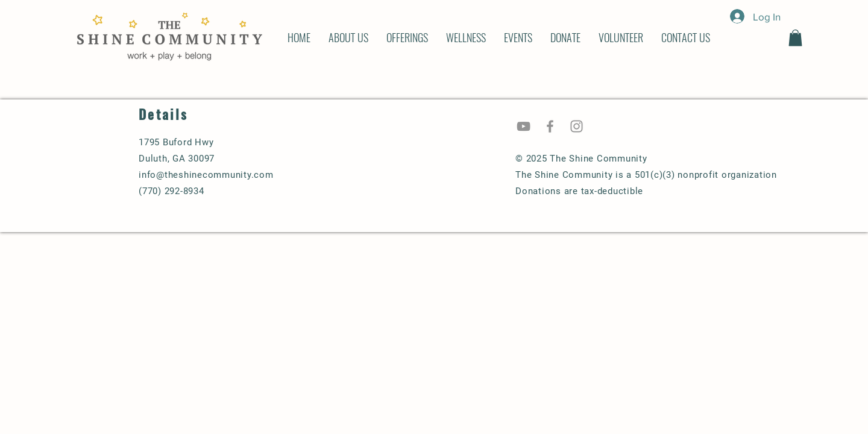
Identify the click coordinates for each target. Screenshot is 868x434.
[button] (795, 38)
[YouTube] (524, 126)
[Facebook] (550, 126)
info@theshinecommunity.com (206, 175)
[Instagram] (577, 126)
